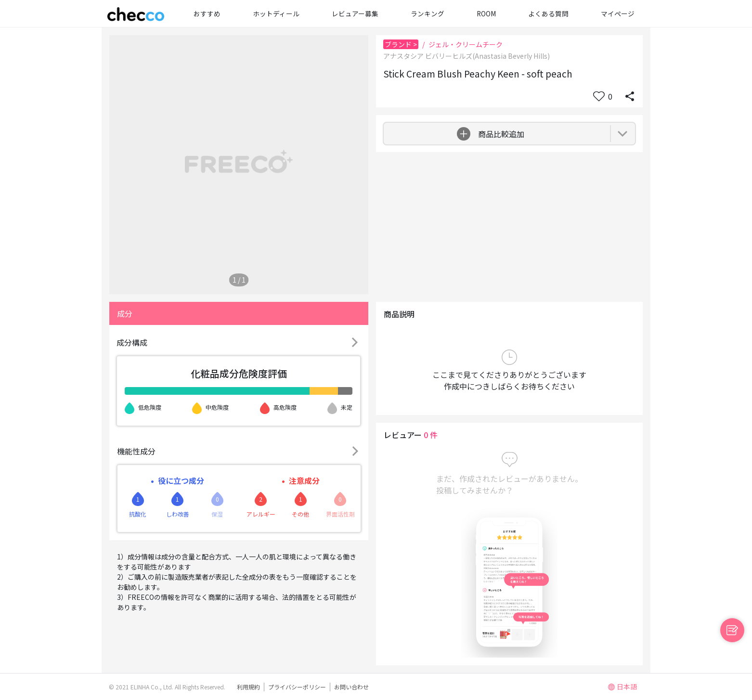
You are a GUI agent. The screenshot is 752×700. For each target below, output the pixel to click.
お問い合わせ (351, 687)
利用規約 (248, 687)
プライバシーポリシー (297, 687)
